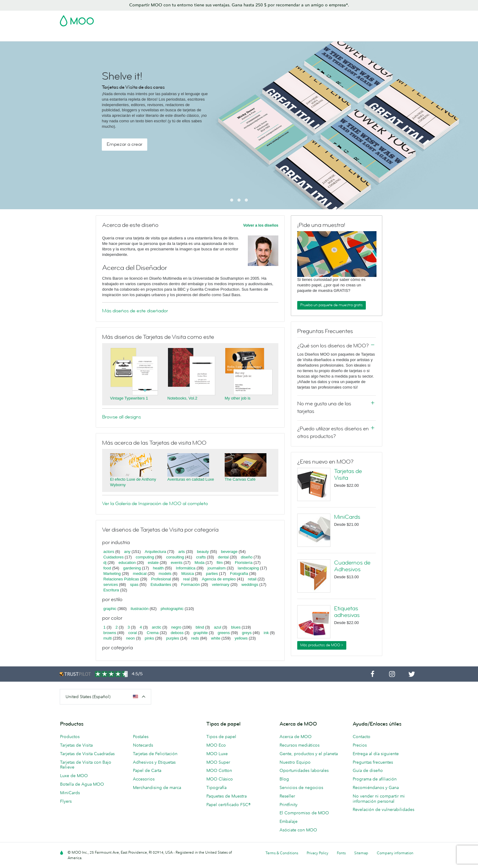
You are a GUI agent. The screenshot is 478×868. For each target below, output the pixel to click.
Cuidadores (114, 557)
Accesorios (144, 779)
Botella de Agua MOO (82, 784)
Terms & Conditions (282, 853)
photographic (172, 609)
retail (252, 579)
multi (107, 638)
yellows (241, 638)
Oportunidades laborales (304, 770)
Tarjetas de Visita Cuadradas (87, 754)
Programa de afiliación (375, 779)
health (158, 568)
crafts (201, 557)
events (177, 563)
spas (134, 585)
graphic (110, 609)
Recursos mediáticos (300, 745)
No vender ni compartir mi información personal (379, 799)
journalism (217, 568)
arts (182, 552)
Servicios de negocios (301, 787)
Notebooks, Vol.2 (182, 398)
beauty (203, 552)
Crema (153, 633)
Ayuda (405, 36)
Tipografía (216, 787)
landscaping (248, 568)
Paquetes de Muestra (227, 796)
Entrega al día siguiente (376, 754)
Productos (70, 737)
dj (105, 563)
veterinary (221, 585)
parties (212, 574)
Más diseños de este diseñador (135, 311)
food (107, 568)
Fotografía (239, 574)
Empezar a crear (125, 144)
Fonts (341, 853)
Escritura (111, 590)
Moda (200, 563)
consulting (175, 557)
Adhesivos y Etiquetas (148, 36)
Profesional (161, 579)
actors (109, 552)
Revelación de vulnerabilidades (383, 809)
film (219, 563)
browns (110, 633)
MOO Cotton (219, 770)
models (165, 574)
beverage (229, 552)
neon (130, 638)
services (111, 585)
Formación (190, 585)
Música (188, 574)
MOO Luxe (217, 754)
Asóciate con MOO (298, 830)
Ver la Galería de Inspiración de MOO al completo (155, 504)
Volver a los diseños (261, 225)
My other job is (238, 398)
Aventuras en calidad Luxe (191, 479)
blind (200, 627)
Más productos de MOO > (322, 645)
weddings (250, 585)
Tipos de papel (221, 737)
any (127, 552)
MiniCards (347, 517)
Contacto (362, 737)
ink (266, 633)
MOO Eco (216, 745)
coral (133, 633)
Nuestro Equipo (295, 762)
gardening (132, 568)
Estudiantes (161, 585)
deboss (177, 633)
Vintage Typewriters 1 (129, 398)
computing (145, 557)
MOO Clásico (220, 779)
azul (218, 627)
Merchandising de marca (157, 787)
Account (323, 19)
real (187, 579)
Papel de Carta (147, 770)
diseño (247, 557)
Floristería (244, 563)
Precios (360, 745)
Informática (186, 568)
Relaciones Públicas (121, 579)
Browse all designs (121, 417)
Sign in (344, 19)
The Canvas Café (240, 479)
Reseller (287, 796)
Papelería (240, 36)
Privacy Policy (317, 853)
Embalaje (289, 821)
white (216, 638)
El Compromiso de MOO (304, 813)
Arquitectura (155, 552)
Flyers (66, 801)
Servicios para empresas (350, 36)
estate (153, 563)
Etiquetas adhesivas (347, 612)
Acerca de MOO (296, 737)
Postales (110, 36)
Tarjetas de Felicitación (155, 754)
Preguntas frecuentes (373, 762)
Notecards (143, 745)
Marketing (112, 574)
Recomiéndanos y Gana (376, 787)
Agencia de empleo (219, 579)
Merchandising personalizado (287, 36)
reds (195, 638)
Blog (387, 36)
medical (140, 574)
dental (223, 557)
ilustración (140, 609)
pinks (149, 638)
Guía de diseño (368, 770)
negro (176, 627)
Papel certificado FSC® (228, 805)
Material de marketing (200, 36)
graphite (201, 633)
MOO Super (218, 762)
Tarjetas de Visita (77, 36)
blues (236, 627)
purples (173, 638)
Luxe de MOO (74, 776)
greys (247, 633)
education (127, 563)
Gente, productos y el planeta (309, 754)
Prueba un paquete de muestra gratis (332, 305)
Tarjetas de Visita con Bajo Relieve (86, 765)
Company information (395, 853)
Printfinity (289, 805)
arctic (157, 627)
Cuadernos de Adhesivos (352, 566)
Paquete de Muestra (289, 19)
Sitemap (361, 853)
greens (224, 633)
